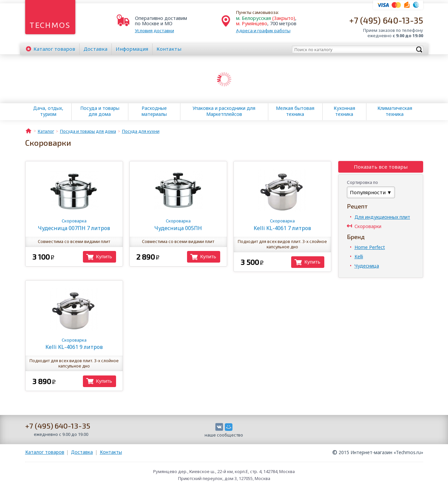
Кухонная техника (344, 111)
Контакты (169, 49)
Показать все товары (381, 167)
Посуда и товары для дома (100, 111)
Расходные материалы (154, 111)
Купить (104, 256)
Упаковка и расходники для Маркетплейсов (224, 111)
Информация (132, 49)
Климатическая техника (395, 111)
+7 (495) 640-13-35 (386, 20)
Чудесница (367, 266)
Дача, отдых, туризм (48, 111)
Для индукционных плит (382, 217)
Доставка (96, 49)
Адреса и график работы (263, 31)
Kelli (359, 256)
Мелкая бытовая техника (295, 111)
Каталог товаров (45, 452)
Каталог (54, 49)
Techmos (50, 25)
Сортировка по (362, 182)
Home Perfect (370, 247)
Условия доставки (155, 31)
